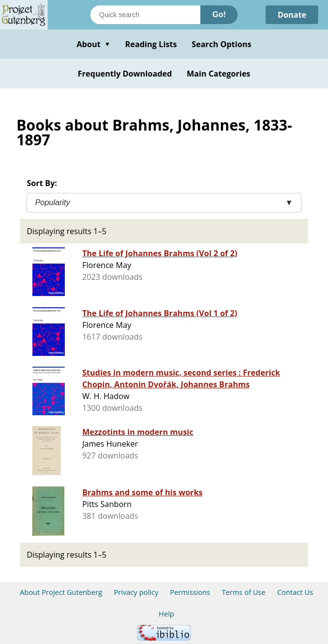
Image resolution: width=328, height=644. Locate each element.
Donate (292, 15)
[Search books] (145, 15)
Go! (219, 14)
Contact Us (295, 592)
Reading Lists (151, 44)
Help (166, 614)
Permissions (190, 592)
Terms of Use (244, 592)
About (94, 44)
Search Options (221, 44)
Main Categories (219, 74)
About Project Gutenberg (61, 592)
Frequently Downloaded (125, 74)
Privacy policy (136, 592)
